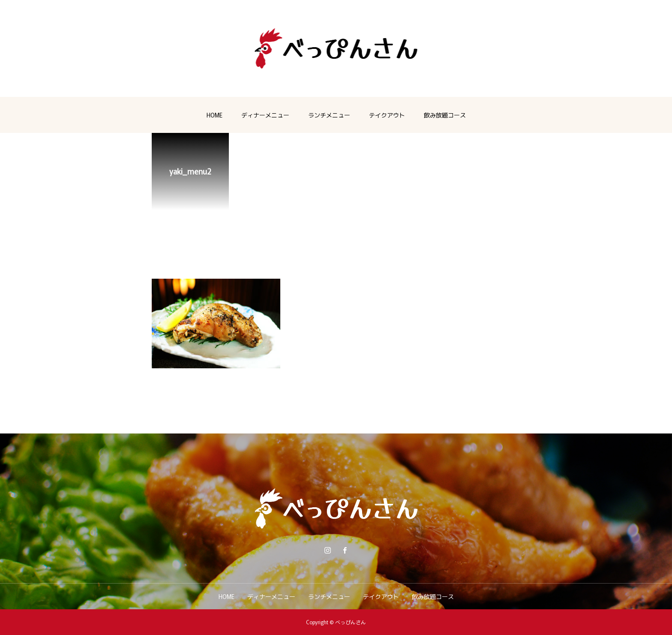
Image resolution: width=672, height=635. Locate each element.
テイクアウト (387, 115)
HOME (214, 115)
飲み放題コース (445, 115)
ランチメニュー (329, 115)
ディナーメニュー (265, 115)
